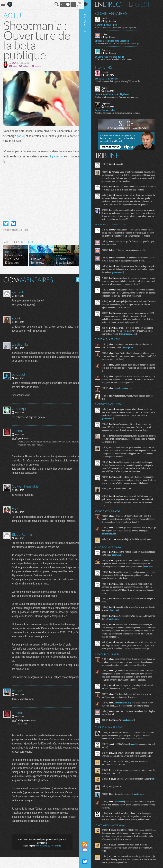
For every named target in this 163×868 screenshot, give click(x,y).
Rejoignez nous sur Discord (87, 850)
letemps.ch (131, 347)
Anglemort (108, 103)
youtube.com (126, 272)
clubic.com (123, 613)
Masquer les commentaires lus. (76, 278)
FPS (9, 228)
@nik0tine (26, 66)
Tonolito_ (108, 72)
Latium (107, 34)
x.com (135, 753)
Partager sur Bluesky (13, 222)
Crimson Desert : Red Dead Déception (115, 41)
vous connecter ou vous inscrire (47, 856)
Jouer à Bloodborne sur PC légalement (115, 94)
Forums (106, 67)
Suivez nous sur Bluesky (87, 861)
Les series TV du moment (109, 78)
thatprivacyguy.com (130, 334)
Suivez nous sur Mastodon (87, 856)
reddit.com (128, 558)
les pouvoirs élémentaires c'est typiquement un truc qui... (121, 43)
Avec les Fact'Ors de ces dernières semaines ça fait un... (120, 113)
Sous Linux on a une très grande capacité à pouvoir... (119, 27)
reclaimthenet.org (126, 712)
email (15, 66)
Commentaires (114, 13)
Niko (14, 63)
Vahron (107, 87)
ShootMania (17, 228)
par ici (24, 136)
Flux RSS (87, 844)
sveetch (107, 18)
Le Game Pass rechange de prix (112, 56)
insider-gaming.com (127, 388)
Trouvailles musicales (107, 110)
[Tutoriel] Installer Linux (108, 25)
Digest (142, 4)
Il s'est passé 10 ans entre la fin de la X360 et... (117, 59)
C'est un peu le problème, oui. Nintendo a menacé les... (119, 97)
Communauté (87, 417)
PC (4, 228)
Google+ (38, 66)
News (26, 228)
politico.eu (122, 812)
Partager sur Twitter (6, 222)
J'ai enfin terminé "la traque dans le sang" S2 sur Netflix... (121, 81)
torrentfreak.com (112, 537)
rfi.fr (106, 791)
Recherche (54, 4)
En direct (112, 4)
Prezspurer (108, 50)
